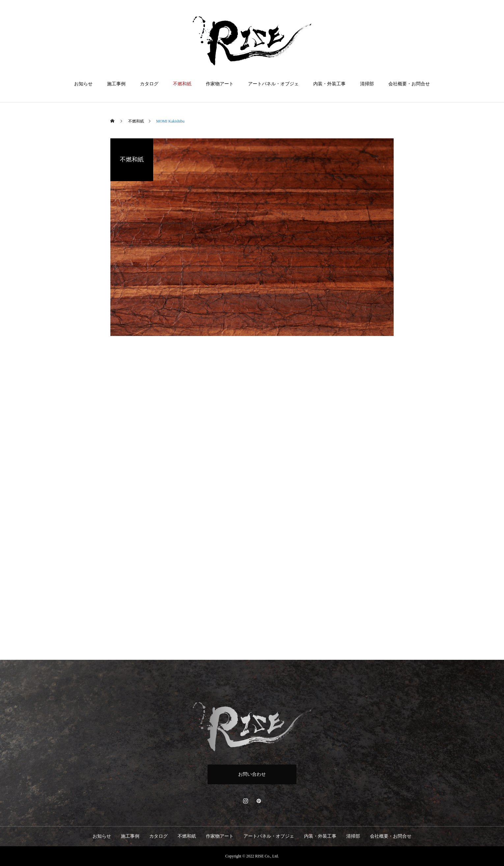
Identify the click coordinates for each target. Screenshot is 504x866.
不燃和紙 (182, 84)
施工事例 (116, 84)
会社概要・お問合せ (409, 84)
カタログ (149, 84)
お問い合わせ (252, 774)
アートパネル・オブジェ (273, 84)
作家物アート (220, 84)
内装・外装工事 (329, 84)
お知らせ (83, 84)
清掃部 (367, 84)
